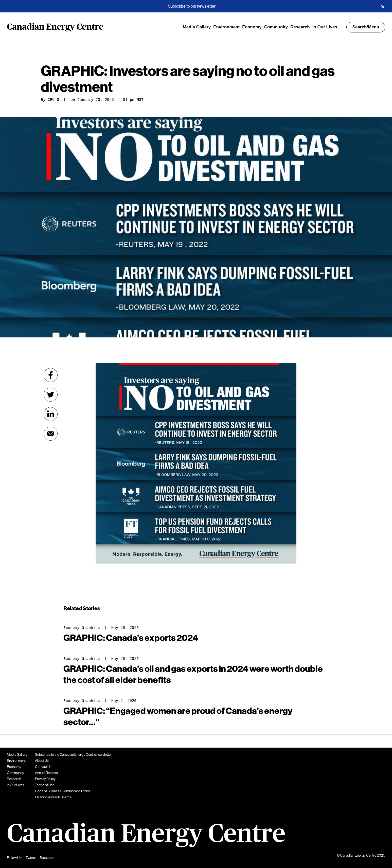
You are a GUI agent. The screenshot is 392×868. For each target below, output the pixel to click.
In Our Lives (325, 27)
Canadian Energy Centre (55, 27)
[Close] (383, 6)
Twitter (31, 858)
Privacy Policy (45, 779)
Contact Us (43, 767)
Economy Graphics (82, 628)
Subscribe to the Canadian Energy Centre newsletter (73, 754)
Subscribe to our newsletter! (192, 6)
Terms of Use (45, 785)
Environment (226, 27)
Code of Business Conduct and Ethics (63, 791)
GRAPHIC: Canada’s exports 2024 (131, 638)
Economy (252, 27)
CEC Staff (58, 100)
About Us (42, 761)
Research (300, 27)
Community (276, 27)
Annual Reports (46, 773)
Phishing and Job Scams (53, 797)
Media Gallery (197, 27)
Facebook (47, 858)
